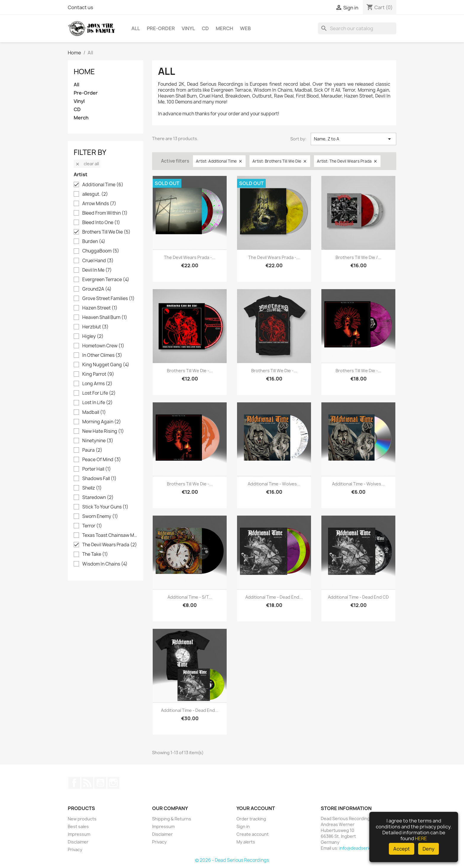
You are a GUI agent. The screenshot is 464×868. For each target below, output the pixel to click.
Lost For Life (99, 393)
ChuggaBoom (101, 251)
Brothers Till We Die (106, 232)
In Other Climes (102, 355)
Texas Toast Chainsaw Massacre (110, 535)
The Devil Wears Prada (110, 545)
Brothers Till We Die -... (190, 371)
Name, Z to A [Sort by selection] (353, 139)
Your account (256, 808)
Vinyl (188, 28)
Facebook (74, 783)
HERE (421, 838)
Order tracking (251, 819)
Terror (92, 526)
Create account (253, 834)
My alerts (246, 842)
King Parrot (98, 374)
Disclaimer (78, 842)
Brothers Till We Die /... (359, 257)
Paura (92, 450)
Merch (224, 28)
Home (84, 72)
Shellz (92, 488)
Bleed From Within (105, 213)
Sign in (243, 826)
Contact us (80, 7)
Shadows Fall (99, 479)
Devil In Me (97, 270)
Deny (428, 849)
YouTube (100, 783)
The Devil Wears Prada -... (190, 257)
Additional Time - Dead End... (274, 597)
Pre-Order (161, 28)
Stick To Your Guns (105, 507)
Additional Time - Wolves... (274, 484)
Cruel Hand (98, 261)
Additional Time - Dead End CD (358, 597)
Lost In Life (98, 403)
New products (82, 819)
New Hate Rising (103, 431)
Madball (94, 412)
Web (245, 28)
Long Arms (97, 384)
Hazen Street (100, 308)
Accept (402, 849)
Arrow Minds (99, 204)
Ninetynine (98, 441)
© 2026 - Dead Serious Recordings (232, 860)
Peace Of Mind (102, 460)
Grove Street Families (108, 299)
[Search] (357, 28)
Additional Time (103, 185)
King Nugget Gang (106, 365)
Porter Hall (97, 469)
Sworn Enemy (100, 516)
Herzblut (95, 327)
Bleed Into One (101, 223)
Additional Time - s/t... (190, 597)
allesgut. (95, 194)
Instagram (113, 783)
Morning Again (102, 422)
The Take (95, 554)
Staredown (98, 498)
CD (205, 28)
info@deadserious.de (361, 848)
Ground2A (97, 289)
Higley (93, 336)
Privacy (75, 850)
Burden (94, 242)
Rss (87, 783)
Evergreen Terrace (106, 280)
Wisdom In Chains (105, 564)
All (136, 28)
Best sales (78, 826)
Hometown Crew (103, 346)
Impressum (79, 834)
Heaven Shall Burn (105, 318)
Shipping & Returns (172, 819)
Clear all (87, 164)
